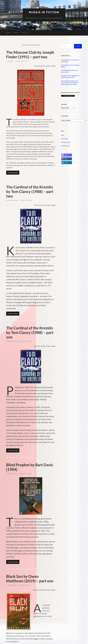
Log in (63, 135)
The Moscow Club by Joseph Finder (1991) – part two (30, 55)
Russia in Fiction (21, 61)
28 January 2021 (12, 474)
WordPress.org (65, 146)
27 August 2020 (11, 585)
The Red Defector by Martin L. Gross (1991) (70, 71)
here (54, 66)
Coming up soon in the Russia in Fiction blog (70, 61)
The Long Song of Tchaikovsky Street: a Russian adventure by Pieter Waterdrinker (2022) (70, 83)
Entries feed (64, 139)
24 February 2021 (12, 341)
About (15, 33)
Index (24, 33)
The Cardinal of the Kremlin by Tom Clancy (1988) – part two (30, 192)
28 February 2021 (12, 200)
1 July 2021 (10, 61)
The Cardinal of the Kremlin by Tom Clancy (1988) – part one (30, 333)
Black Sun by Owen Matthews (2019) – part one (30, 579)
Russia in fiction (44, 12)
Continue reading (13, 173)
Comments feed (66, 142)
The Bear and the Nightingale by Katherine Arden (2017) (70, 76)
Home (8, 33)
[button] (67, 155)
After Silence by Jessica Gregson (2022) (70, 66)
